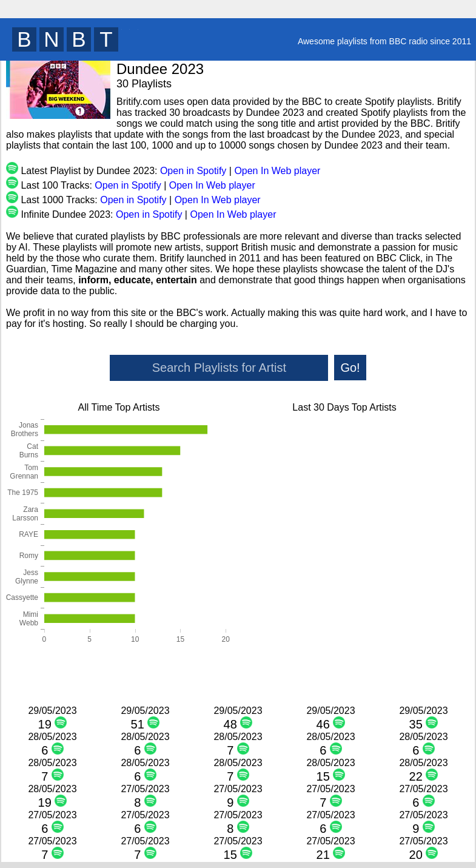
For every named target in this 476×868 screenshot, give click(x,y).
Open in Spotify (193, 171)
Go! (350, 368)
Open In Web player (277, 171)
